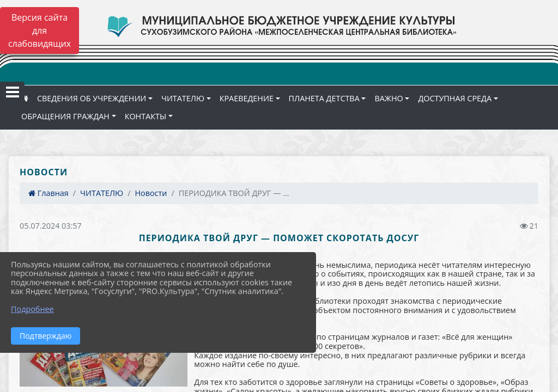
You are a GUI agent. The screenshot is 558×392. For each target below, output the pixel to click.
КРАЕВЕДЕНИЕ (247, 98)
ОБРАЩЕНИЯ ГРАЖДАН (65, 116)
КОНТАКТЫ (146, 116)
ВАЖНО (389, 98)
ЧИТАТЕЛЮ (183, 98)
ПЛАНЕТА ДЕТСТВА (324, 98)
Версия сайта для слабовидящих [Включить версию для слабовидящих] (40, 30)
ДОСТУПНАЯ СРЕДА (455, 98)
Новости (151, 193)
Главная (48, 193)
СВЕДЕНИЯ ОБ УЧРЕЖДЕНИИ (92, 98)
